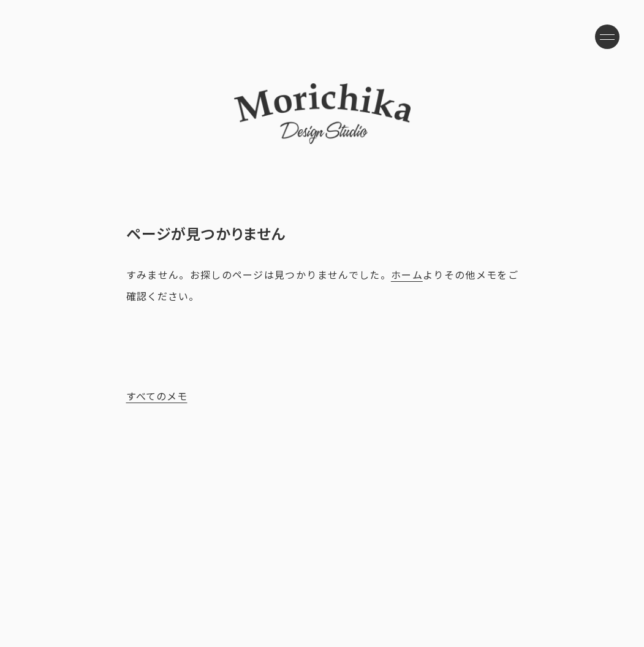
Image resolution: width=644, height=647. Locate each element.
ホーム (407, 274)
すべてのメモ (157, 396)
